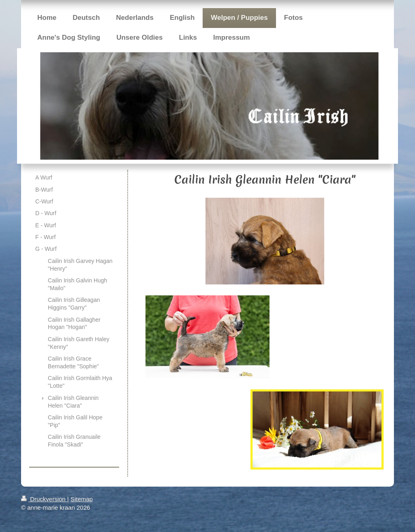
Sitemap (82, 499)
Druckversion (44, 499)
